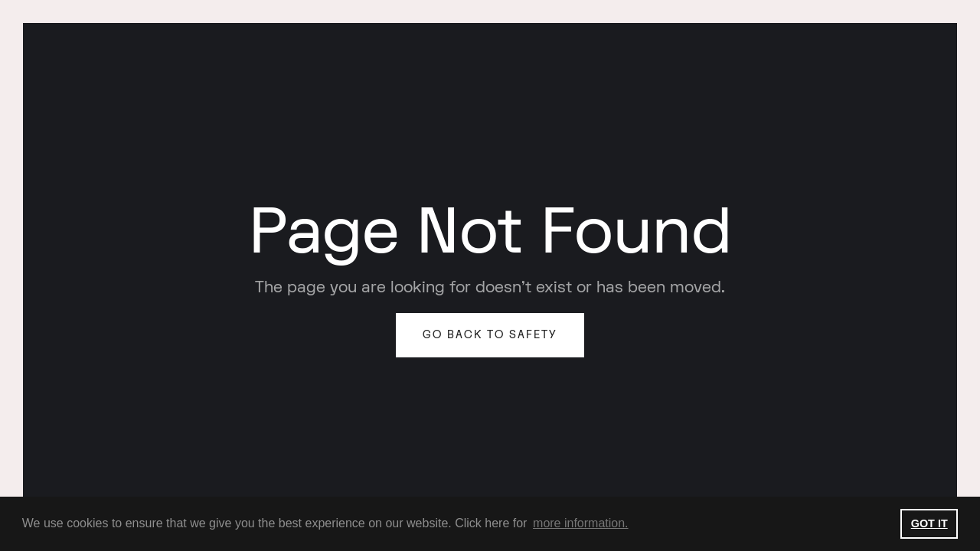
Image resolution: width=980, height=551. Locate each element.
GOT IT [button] (929, 523)
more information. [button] (581, 523)
